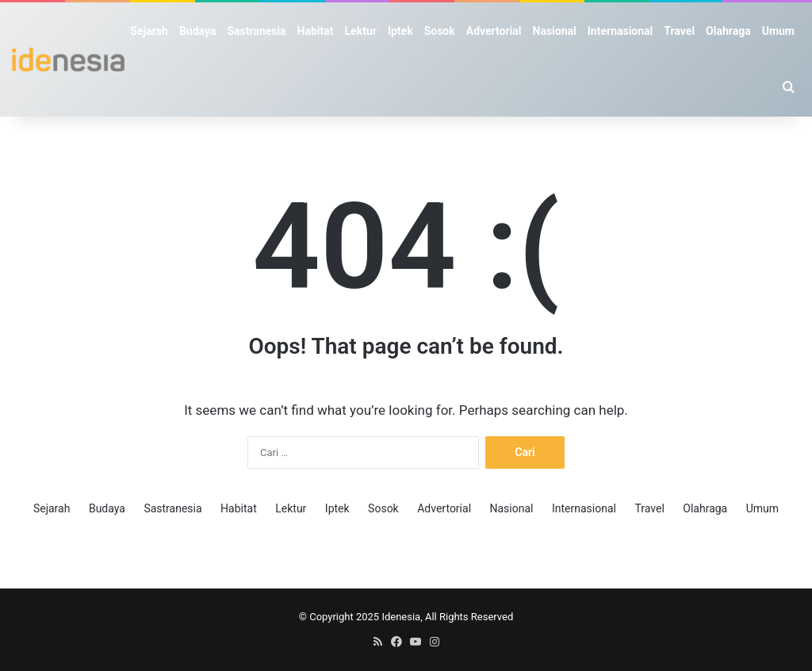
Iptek (400, 31)
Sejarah (149, 31)
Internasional (620, 31)
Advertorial (494, 31)
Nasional (555, 31)
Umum (778, 31)
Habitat (316, 31)
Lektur (361, 31)
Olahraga (728, 31)
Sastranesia (256, 31)
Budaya (197, 31)
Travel (679, 31)
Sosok (440, 31)
